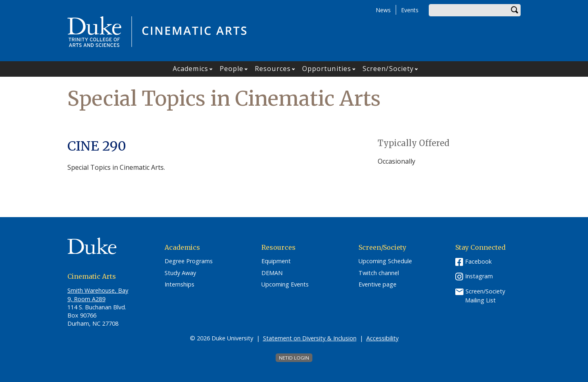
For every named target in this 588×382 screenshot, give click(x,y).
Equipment (276, 261)
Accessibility (382, 338)
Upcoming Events (285, 284)
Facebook (478, 261)
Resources (273, 69)
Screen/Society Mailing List (485, 296)
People (232, 69)
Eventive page (378, 284)
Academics (190, 69)
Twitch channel (379, 273)
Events (410, 10)
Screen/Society (388, 69)
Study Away (180, 273)
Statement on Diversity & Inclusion (310, 338)
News (383, 10)
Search (514, 10)
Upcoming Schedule (385, 261)
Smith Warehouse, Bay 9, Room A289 (98, 294)
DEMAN (272, 273)
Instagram (479, 276)
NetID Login (294, 358)
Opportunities (327, 69)
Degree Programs (189, 261)
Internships (179, 284)
